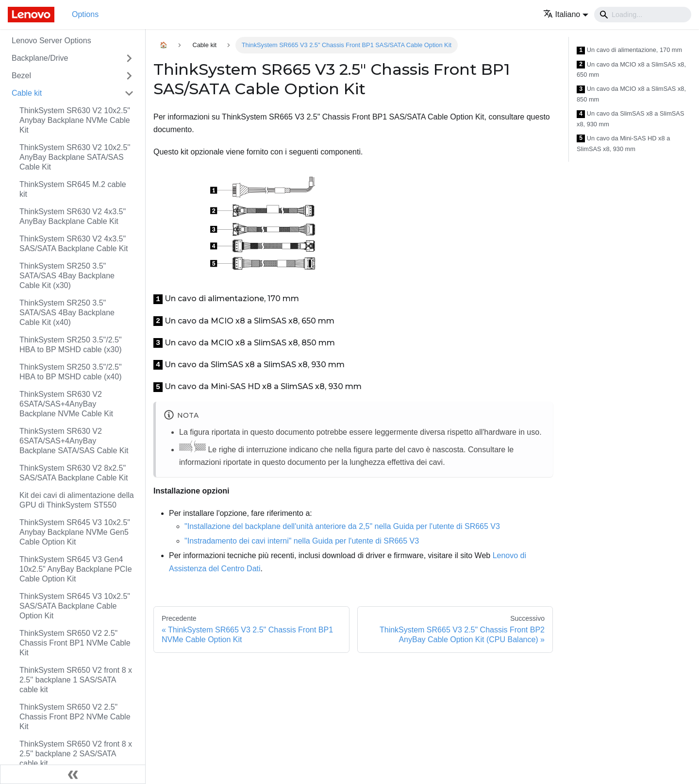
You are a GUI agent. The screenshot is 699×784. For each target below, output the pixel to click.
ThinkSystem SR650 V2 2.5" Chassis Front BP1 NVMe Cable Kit (75, 643)
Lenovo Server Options (51, 41)
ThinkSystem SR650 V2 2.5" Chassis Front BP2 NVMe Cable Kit (75, 717)
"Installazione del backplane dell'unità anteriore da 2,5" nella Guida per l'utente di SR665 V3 (342, 526)
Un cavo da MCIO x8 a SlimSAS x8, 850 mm (631, 94)
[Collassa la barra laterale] (73, 774)
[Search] (643, 15)
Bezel (21, 76)
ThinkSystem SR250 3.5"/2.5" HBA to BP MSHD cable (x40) (71, 372)
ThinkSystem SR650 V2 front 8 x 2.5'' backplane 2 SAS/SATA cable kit (76, 754)
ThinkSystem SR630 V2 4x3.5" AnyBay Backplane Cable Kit (73, 216)
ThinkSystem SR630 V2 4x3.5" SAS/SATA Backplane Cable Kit (74, 244)
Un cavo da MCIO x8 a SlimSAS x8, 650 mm (631, 70)
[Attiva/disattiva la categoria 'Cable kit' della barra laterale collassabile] (129, 93)
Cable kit (27, 93)
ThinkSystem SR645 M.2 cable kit (73, 189)
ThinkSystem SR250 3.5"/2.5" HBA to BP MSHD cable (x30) (71, 345)
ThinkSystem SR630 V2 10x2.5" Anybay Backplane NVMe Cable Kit (75, 120)
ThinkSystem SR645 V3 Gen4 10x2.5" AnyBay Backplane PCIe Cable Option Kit (76, 569)
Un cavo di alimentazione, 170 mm (629, 50)
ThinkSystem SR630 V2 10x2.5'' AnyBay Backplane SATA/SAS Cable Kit (75, 157)
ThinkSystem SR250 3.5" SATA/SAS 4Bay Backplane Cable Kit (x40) (67, 313)
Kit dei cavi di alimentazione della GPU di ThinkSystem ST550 (77, 500)
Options (85, 14)
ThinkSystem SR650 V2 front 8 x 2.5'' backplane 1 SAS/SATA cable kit (76, 680)
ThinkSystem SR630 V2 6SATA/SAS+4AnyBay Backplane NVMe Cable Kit (66, 404)
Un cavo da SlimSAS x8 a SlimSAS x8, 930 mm (630, 119)
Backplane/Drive (40, 58)
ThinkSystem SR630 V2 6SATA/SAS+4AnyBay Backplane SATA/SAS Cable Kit (74, 441)
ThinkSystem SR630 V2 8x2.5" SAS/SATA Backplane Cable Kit (74, 473)
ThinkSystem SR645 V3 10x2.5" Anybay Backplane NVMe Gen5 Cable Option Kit (75, 532)
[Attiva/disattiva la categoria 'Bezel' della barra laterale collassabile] (129, 76)
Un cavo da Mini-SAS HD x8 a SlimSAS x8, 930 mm (623, 144)
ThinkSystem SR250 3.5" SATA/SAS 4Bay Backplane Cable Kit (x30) (67, 276)
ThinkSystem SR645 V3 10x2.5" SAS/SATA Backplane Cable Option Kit (75, 606)
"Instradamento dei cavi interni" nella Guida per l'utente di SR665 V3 (302, 541)
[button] (566, 14)
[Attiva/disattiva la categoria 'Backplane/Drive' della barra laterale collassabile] (129, 58)
